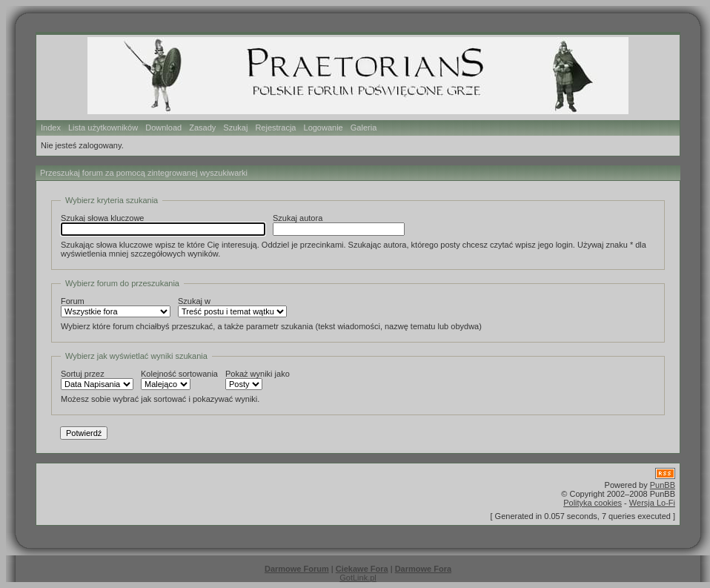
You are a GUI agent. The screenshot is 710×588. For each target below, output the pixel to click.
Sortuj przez (97, 380)
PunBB (663, 485)
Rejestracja (275, 128)
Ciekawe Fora (362, 569)
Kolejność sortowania (179, 380)
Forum (116, 307)
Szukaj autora (339, 225)
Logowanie (324, 128)
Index (51, 128)
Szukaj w (232, 307)
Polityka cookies (593, 503)
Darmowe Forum (297, 569)
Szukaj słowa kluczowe (163, 225)
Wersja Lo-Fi (652, 503)
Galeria (364, 128)
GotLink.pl (358, 578)
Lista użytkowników (103, 128)
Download (163, 128)
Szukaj (235, 128)
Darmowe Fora (423, 569)
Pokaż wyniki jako (258, 380)
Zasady (202, 128)
